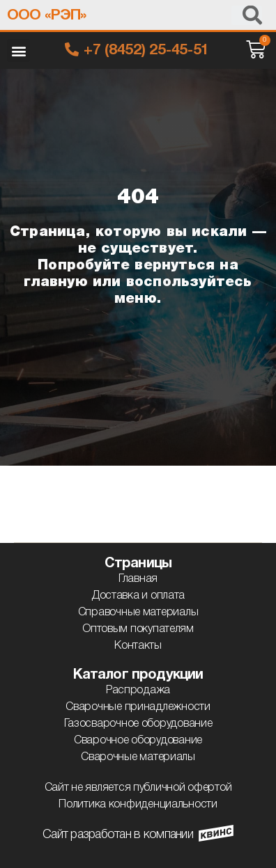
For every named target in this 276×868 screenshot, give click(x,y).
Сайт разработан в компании (118, 835)
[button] (18, 50)
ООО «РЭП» (46, 16)
